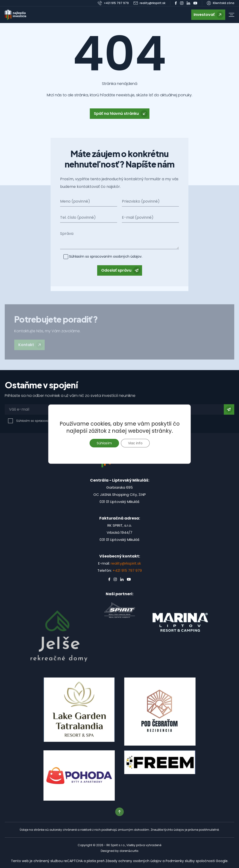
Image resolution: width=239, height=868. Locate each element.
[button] (232, 15)
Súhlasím (104, 443)
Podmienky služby (180, 861)
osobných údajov (127, 256)
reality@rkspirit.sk (126, 563)
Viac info (135, 443)
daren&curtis (129, 851)
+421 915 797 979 (127, 570)
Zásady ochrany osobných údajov (134, 861)
